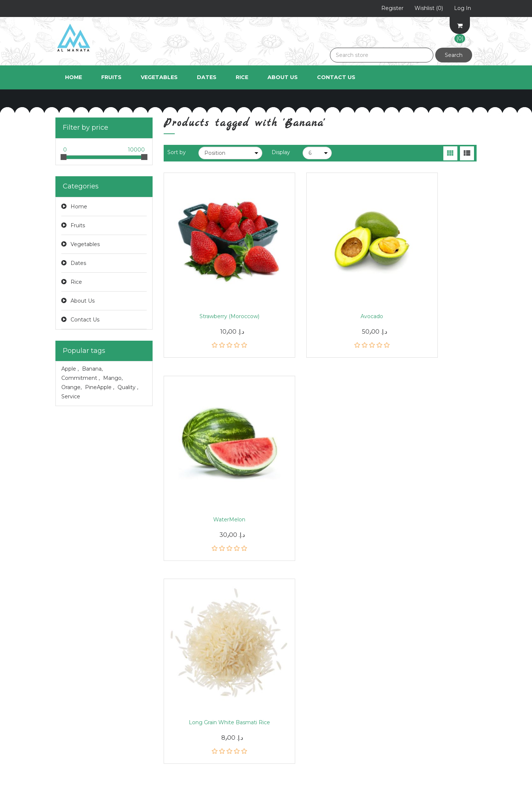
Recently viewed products (198, 689)
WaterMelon (428, 282)
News (171, 645)
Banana (92, 369)
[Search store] (382, 55)
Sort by (177, 152)
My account (71, 645)
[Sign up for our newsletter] (239, 585)
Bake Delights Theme (448, 769)
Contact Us (336, 77)
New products (182, 719)
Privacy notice (290, 660)
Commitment (81, 378)
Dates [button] (207, 77)
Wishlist (65, 704)
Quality (128, 387)
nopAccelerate (458, 779)
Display (281, 152)
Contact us (178, 733)
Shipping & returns (296, 645)
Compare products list (194, 704)
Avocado (320, 282)
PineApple (100, 387)
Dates (78, 263)
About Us (283, 77)
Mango (113, 378)
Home (74, 77)
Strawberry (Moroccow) (212, 282)
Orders (64, 660)
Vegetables (85, 244)
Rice (76, 282)
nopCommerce (108, 769)
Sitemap (175, 674)
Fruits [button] (111, 77)
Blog (170, 660)
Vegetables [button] (159, 77)
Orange (71, 387)
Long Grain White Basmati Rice (212, 457)
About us (284, 689)
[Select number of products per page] (317, 153)
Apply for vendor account (305, 704)
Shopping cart (74, 689)
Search (454, 55)
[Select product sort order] (230, 153)
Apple (70, 369)
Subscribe (327, 585)
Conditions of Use (295, 674)
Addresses (69, 674)
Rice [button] (242, 77)
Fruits (78, 225)
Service (71, 396)
